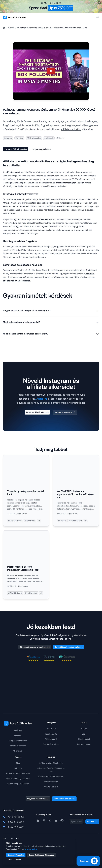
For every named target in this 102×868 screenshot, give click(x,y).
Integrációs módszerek (18, 741)
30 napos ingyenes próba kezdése (35, 647)
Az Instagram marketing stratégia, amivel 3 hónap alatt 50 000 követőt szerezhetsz (52, 28)
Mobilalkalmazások (18, 746)
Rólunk (84, 729)
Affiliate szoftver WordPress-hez (51, 776)
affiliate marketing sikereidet (16, 281)
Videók (11, 28)
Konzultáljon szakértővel (64, 799)
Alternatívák (18, 751)
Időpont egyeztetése (42, 149)
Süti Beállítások (14, 860)
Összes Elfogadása (16, 855)
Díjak (84, 734)
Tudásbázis (51, 729)
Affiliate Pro (41, 399)
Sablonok (18, 768)
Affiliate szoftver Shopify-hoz (51, 763)
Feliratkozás (92, 821)
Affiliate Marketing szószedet (18, 778)
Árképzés (18, 730)
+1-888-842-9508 (15, 822)
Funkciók (18, 735)
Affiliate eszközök (51, 787)
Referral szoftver (51, 782)
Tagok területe (51, 734)
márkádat (90, 274)
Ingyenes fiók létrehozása (16, 149)
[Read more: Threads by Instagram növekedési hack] (26, 491)
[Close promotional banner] (99, 3)
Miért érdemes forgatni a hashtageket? (51, 322)
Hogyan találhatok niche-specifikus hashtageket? (51, 311)
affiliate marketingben (66, 183)
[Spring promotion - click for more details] (51, 6)
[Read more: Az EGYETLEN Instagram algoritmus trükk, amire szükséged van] (76, 491)
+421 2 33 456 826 (15, 817)
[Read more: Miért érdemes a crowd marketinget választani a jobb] (26, 565)
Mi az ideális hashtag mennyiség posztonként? (51, 334)
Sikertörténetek (84, 739)
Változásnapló (51, 739)
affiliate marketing (71, 129)
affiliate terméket (47, 219)
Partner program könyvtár (18, 784)
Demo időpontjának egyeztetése (69, 647)
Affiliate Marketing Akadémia (18, 773)
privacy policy (31, 849)
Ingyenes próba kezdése (38, 799)
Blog (18, 763)
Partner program (84, 744)
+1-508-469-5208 (15, 827)
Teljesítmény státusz (51, 744)
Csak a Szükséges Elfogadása (41, 855)
